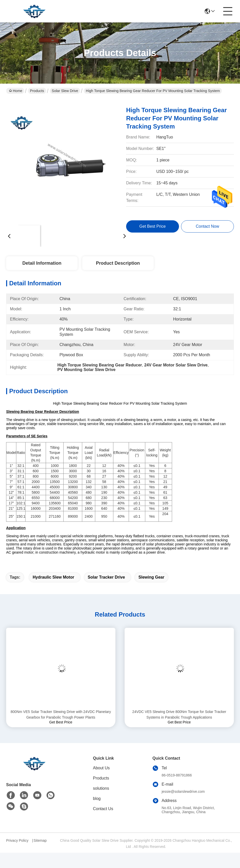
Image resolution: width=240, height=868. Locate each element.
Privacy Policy (17, 840)
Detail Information (42, 263)
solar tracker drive (106, 577)
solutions (101, 788)
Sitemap (40, 840)
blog (97, 799)
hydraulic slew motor (53, 577)
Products (37, 91)
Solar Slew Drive (65, 91)
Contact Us (103, 809)
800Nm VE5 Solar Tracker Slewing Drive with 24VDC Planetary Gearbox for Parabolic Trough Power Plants (61, 714)
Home (16, 91)
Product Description (118, 263)
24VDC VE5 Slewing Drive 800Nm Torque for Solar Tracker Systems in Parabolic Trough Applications (179, 714)
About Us (101, 768)
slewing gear (151, 577)
